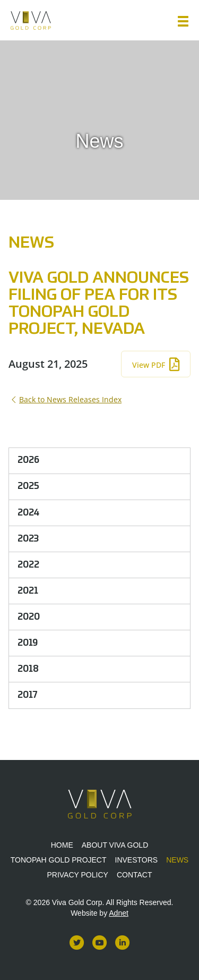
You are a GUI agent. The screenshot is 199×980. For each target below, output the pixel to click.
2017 (28, 695)
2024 (28, 513)
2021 (28, 591)
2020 (29, 617)
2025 (28, 486)
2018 (28, 669)
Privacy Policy (77, 875)
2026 (28, 460)
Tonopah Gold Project (59, 860)
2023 (28, 539)
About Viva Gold (115, 845)
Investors (137, 860)
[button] (183, 21)
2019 (28, 643)
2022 (28, 565)
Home (62, 845)
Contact (135, 875)
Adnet (119, 913)
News (177, 860)
